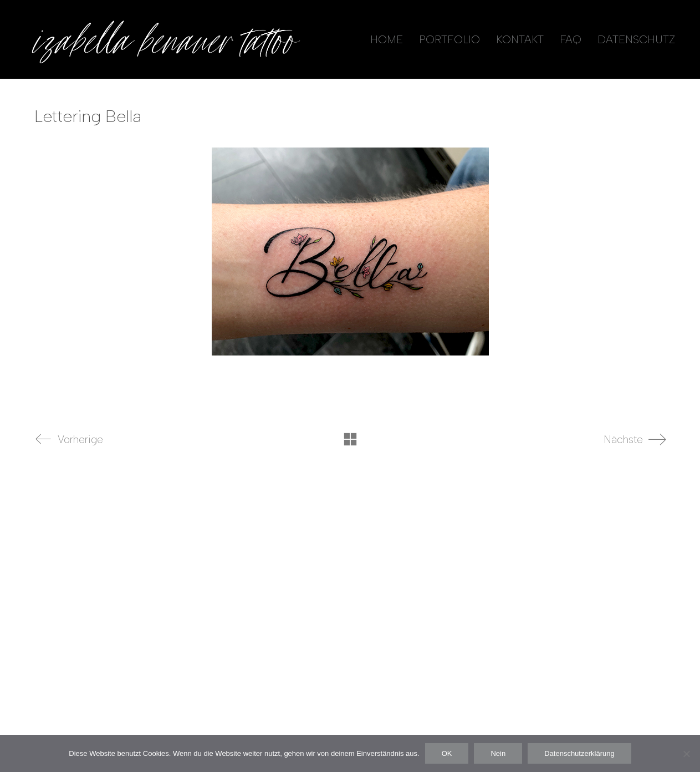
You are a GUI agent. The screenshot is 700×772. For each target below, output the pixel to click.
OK (447, 753)
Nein (498, 753)
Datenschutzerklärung (579, 753)
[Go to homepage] (163, 39)
